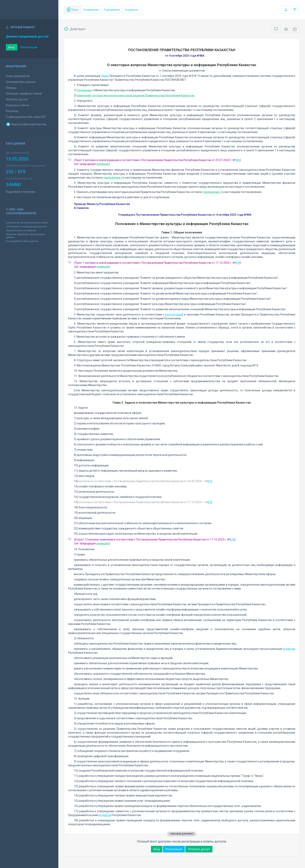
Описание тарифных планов (24, 94)
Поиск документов (18, 76)
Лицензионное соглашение (21, 230)
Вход (12, 47)
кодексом (289, 649)
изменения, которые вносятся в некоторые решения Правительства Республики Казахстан (136, 95)
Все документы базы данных (22, 241)
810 (210, 481)
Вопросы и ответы (18, 105)
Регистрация (29, 47)
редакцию (103, 164)
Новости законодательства (26, 124)
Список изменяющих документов (182, 71)
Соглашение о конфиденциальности (26, 227)
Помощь (11, 88)
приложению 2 (113, 178)
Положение (84, 90)
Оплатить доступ (17, 99)
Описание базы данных (21, 82)
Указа (105, 76)
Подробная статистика (21, 192)
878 (238, 263)
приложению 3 (212, 192)
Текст (73, 10)
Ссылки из (131, 10)
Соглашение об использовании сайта (27, 223)
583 (238, 160)
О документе (112, 10)
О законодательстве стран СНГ (26, 117)
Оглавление (91, 10)
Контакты (12, 111)
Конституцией (174, 314)
